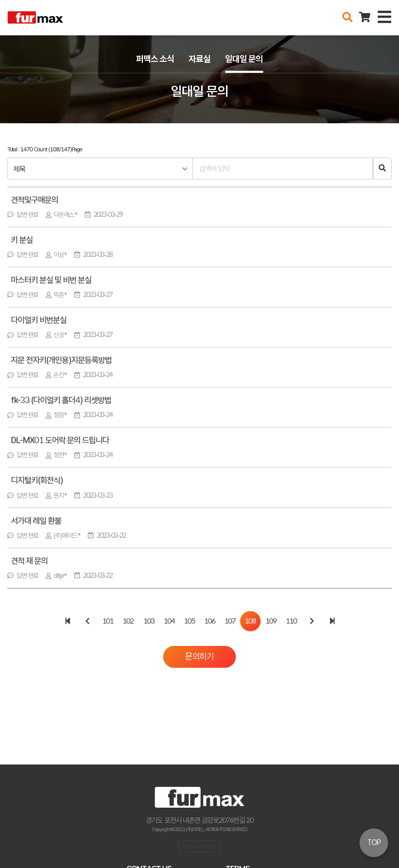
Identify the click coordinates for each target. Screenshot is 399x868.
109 (271, 621)
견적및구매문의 (35, 200)
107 (230, 621)
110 (291, 621)
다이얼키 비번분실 (39, 321)
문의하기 (199, 656)
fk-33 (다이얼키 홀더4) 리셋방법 (61, 401)
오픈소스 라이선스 (199, 846)
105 (189, 621)
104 (169, 621)
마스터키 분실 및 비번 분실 (51, 281)
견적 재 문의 (29, 561)
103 (149, 621)
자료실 (199, 59)
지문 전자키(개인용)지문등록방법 (61, 361)
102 (128, 621)
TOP (374, 843)
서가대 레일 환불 (36, 521)
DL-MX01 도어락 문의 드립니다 (60, 441)
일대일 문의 (244, 59)
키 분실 (22, 241)
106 (210, 621)
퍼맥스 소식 (155, 59)
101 (108, 621)
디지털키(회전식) (37, 481)
